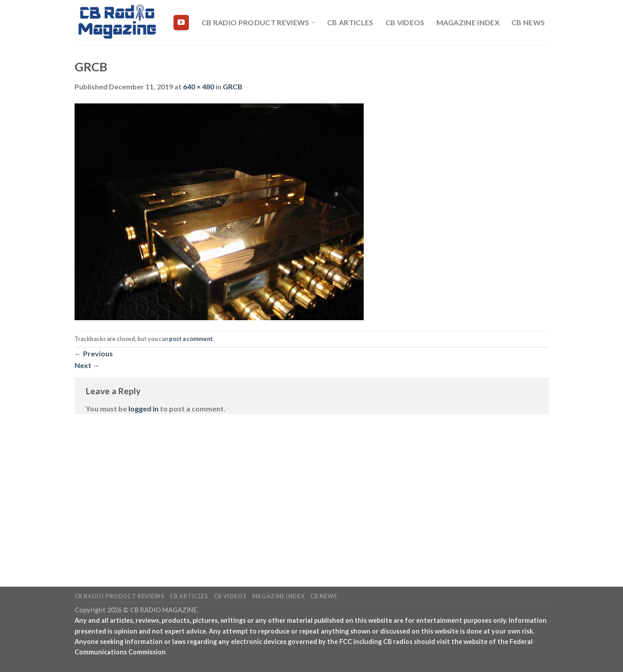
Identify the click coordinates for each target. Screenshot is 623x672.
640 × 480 (199, 86)
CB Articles (350, 22)
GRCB (233, 86)
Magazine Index (468, 22)
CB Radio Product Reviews (258, 23)
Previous (94, 353)
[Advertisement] (312, 487)
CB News (528, 22)
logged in (143, 408)
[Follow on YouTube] (181, 23)
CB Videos (405, 22)
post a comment (191, 339)
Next (87, 365)
